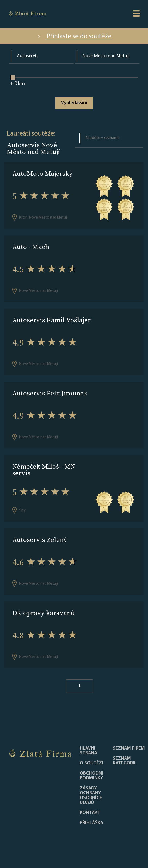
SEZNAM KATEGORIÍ (124, 761)
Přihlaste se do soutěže (74, 37)
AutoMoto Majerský (42, 173)
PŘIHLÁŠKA (91, 823)
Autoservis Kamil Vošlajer (51, 320)
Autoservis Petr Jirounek (50, 393)
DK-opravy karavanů (43, 613)
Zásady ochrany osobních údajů (91, 796)
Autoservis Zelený (40, 540)
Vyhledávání (74, 103)
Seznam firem (129, 748)
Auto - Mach (31, 247)
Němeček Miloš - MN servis (44, 470)
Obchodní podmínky (91, 776)
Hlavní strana (88, 751)
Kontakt (90, 813)
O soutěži (91, 763)
